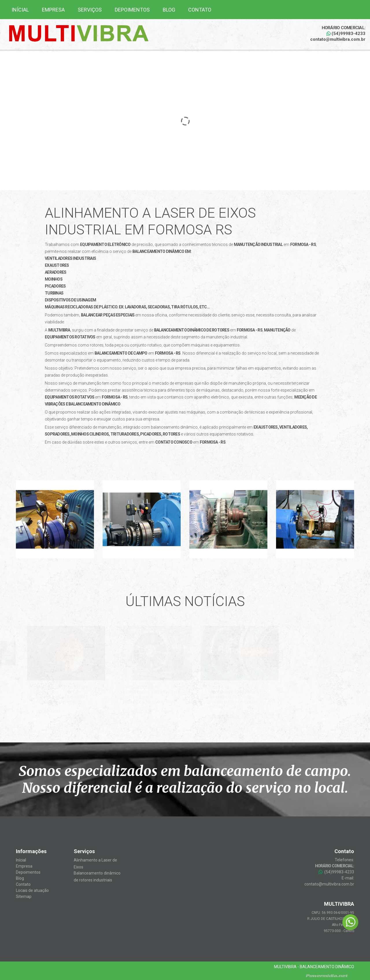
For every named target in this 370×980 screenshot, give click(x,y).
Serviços (90, 10)
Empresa (53, 10)
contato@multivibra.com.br (338, 39)
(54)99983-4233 (346, 34)
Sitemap (24, 896)
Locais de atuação (32, 890)
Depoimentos (132, 10)
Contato (200, 10)
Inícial (20, 10)
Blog (169, 10)
